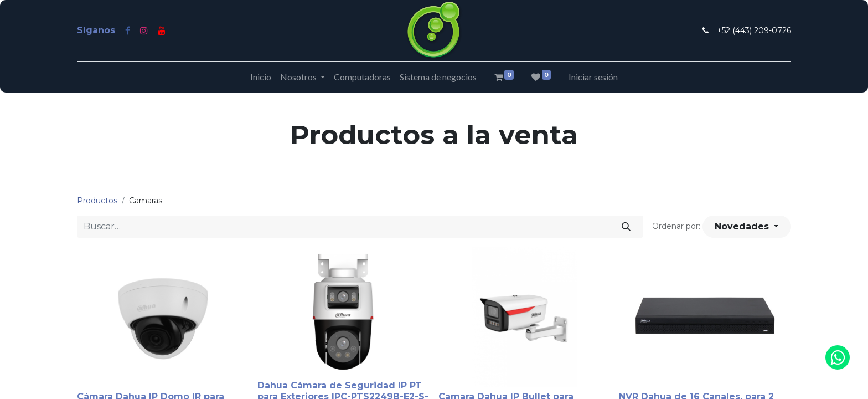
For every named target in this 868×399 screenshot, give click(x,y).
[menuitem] (261, 77)
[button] (747, 227)
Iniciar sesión (593, 77)
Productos (97, 201)
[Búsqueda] (626, 227)
